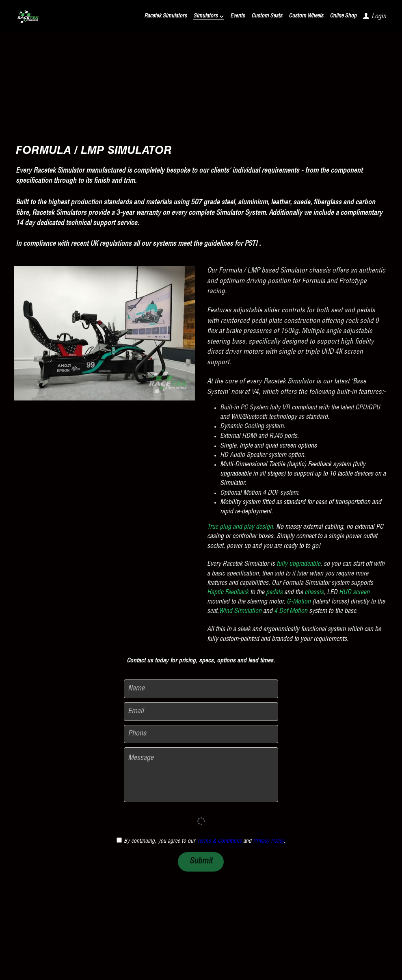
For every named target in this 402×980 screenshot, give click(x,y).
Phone (137, 734)
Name (136, 689)
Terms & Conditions (219, 842)
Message (141, 758)
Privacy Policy (268, 842)
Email (136, 711)
